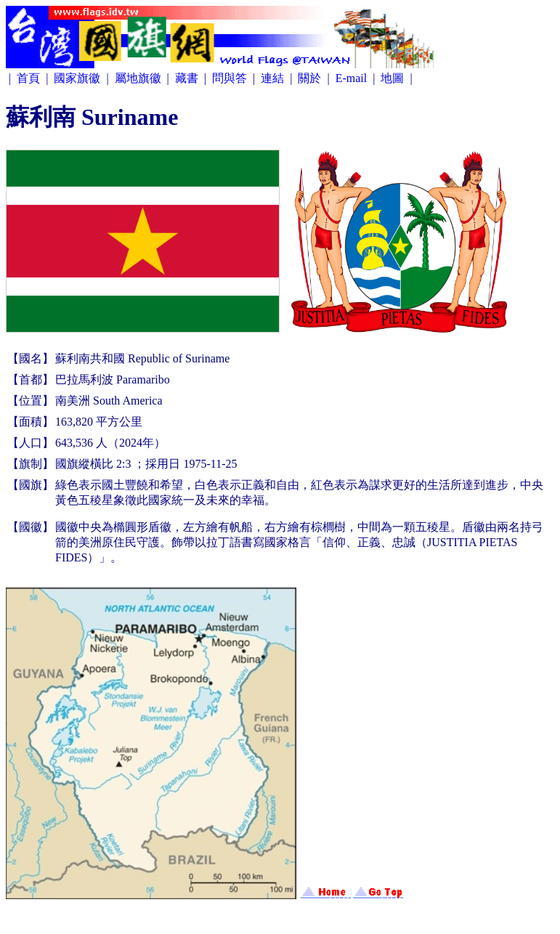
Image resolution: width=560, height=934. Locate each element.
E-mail (353, 78)
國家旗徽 (78, 78)
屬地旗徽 (139, 78)
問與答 (231, 78)
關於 (311, 78)
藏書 (188, 78)
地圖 (394, 78)
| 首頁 (26, 78)
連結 (274, 78)
